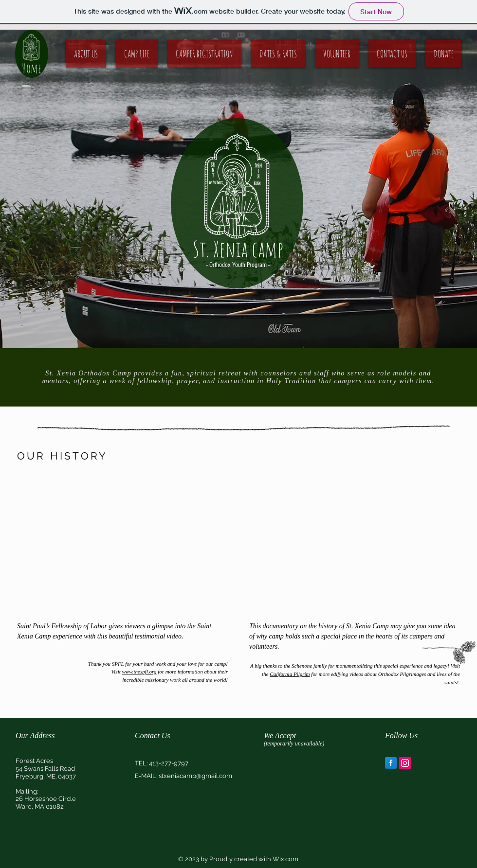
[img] (272, 768)
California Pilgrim (290, 674)
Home (32, 68)
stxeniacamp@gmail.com (195, 776)
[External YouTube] (123, 543)
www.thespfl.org (139, 672)
